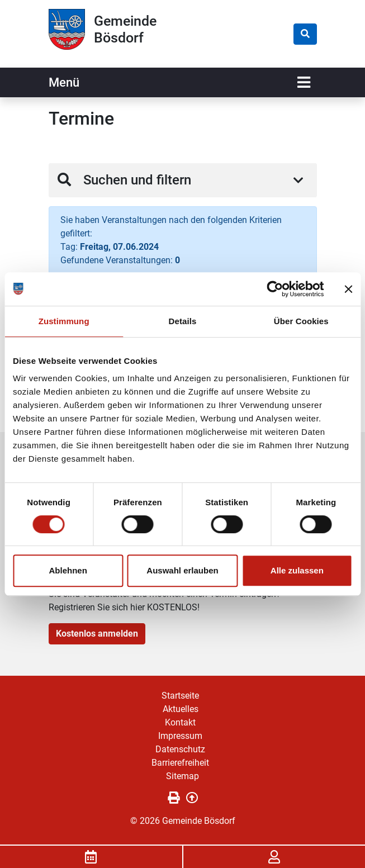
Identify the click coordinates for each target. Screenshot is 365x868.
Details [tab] (183, 321)
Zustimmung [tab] (64, 321)
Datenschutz (180, 749)
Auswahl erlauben (182, 570)
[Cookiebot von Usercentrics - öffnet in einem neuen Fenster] (275, 289)
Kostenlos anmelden (97, 634)
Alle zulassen (297, 570)
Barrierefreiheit (180, 763)
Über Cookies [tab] (301, 321)
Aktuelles (181, 709)
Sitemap (182, 776)
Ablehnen (68, 570)
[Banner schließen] (348, 289)
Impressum (180, 736)
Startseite (180, 696)
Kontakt (180, 722)
